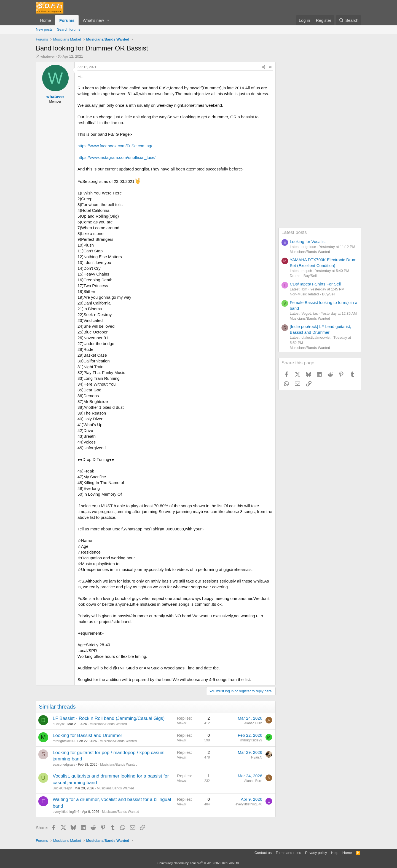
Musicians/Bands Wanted (108, 724)
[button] (108, 20)
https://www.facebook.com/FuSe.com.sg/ (115, 146)
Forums (67, 20)
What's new (93, 20)
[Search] (349, 20)
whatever (48, 56)
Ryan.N (257, 757)
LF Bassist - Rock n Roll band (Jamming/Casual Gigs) (109, 718)
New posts (44, 29)
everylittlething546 (66, 812)
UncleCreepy (62, 788)
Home (45, 20)
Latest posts (294, 232)
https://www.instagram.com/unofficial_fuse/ (116, 157)
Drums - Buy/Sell (303, 276)
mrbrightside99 (64, 741)
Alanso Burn (253, 723)
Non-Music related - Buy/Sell (312, 294)
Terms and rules (288, 853)
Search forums (69, 29)
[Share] (264, 67)
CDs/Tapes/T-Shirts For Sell (315, 284)
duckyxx (59, 724)
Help (335, 853)
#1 (271, 67)
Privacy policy (316, 853)
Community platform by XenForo (198, 863)
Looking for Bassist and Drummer (87, 735)
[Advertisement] (320, 145)
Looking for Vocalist (308, 241)
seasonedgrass (64, 765)
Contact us (263, 853)
